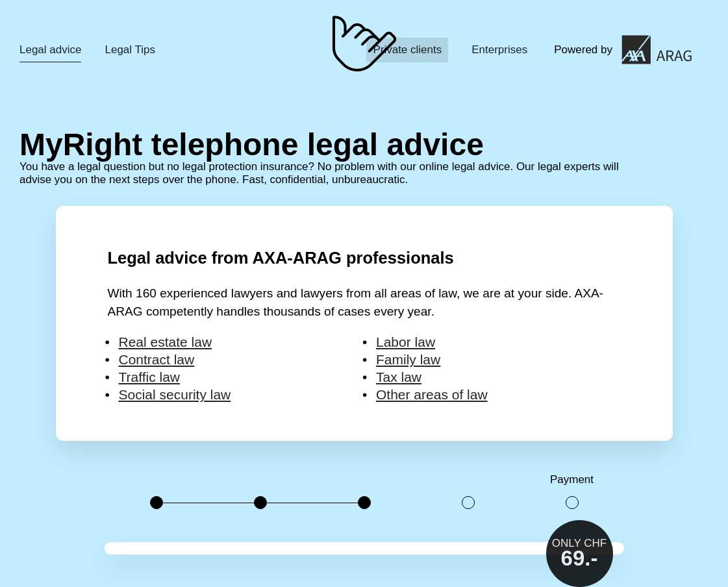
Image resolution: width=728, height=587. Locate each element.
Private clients (407, 50)
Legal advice (50, 50)
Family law (408, 359)
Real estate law (166, 342)
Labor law (406, 342)
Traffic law (150, 377)
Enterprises (499, 50)
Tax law (399, 377)
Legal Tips (130, 50)
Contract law (157, 359)
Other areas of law (432, 394)
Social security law (175, 394)
